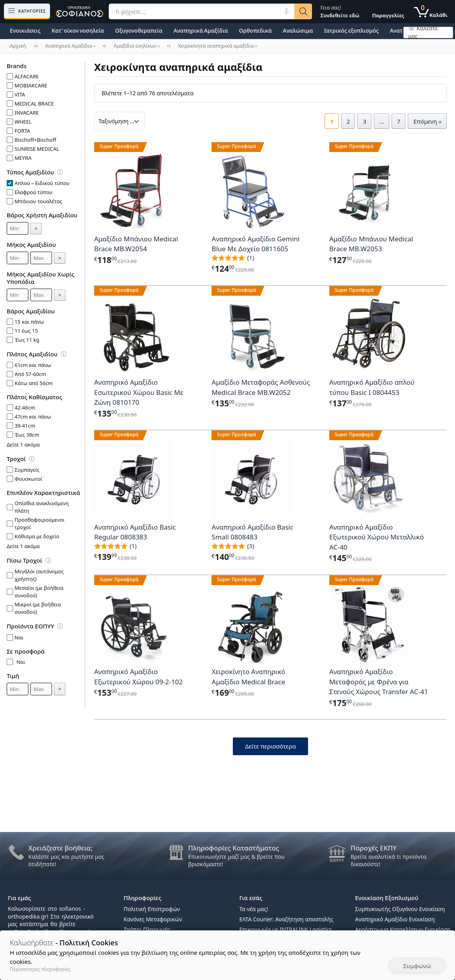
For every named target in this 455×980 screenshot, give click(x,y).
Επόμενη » (427, 121)
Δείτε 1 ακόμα (23, 445)
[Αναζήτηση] (303, 11)
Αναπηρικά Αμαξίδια (201, 31)
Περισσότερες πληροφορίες (40, 969)
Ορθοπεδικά (255, 31)
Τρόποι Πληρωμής (147, 929)
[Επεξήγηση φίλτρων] (64, 174)
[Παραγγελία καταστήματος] (120, 121)
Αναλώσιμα (298, 31)
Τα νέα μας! (254, 909)
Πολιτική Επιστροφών (152, 909)
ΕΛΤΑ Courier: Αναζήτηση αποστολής (287, 919)
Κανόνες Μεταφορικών (153, 919)
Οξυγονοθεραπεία (139, 31)
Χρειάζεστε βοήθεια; (60, 848)
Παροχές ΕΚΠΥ (374, 848)
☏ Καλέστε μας (423, 32)
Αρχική (18, 46)
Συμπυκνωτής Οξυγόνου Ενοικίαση (400, 909)
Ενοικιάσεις (25, 31)
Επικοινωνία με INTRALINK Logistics (286, 929)
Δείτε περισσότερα (270, 746)
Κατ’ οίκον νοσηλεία (78, 31)
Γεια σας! (340, 11)
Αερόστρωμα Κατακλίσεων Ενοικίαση (403, 929)
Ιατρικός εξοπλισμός (352, 31)
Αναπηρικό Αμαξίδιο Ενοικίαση (395, 919)
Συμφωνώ (417, 966)
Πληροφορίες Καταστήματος (234, 848)
